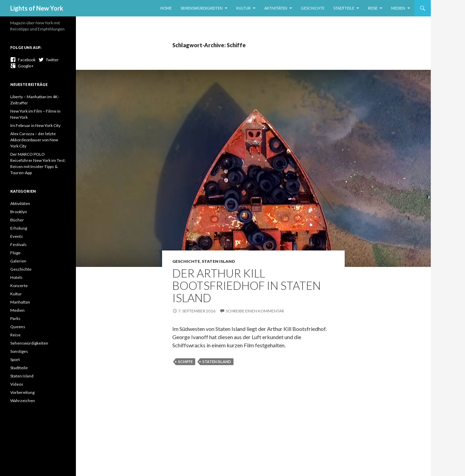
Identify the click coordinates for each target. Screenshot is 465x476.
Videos (17, 384)
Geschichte (313, 8)
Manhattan (20, 302)
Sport (15, 359)
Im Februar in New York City (35, 125)
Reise (373, 8)
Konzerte (19, 286)
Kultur (243, 8)
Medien (398, 8)
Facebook (23, 60)
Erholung (19, 228)
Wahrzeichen (23, 401)
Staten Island (218, 261)
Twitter (49, 60)
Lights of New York (37, 8)
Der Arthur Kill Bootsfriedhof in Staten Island (247, 285)
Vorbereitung (22, 392)
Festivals (18, 245)
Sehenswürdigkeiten (202, 8)
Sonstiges (19, 351)
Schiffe (185, 362)
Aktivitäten (276, 8)
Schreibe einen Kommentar (255, 311)
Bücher (17, 220)
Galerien (18, 261)
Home (166, 8)
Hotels (16, 277)
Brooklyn (19, 212)
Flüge (15, 253)
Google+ (22, 66)
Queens (18, 327)
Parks (15, 318)
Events (17, 236)
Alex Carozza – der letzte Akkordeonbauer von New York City (34, 140)
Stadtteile (344, 8)
